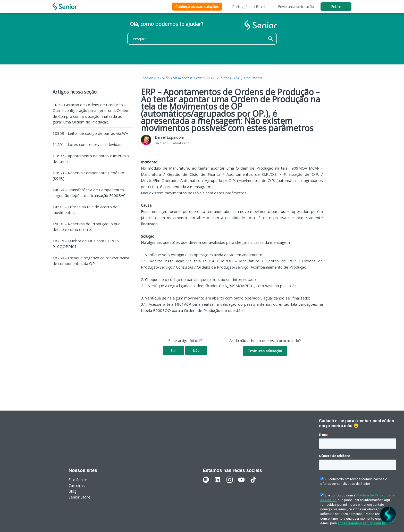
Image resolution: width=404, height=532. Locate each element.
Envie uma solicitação (296, 7)
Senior (147, 78)
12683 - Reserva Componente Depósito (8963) (88, 176)
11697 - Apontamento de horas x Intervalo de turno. (91, 159)
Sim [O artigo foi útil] (173, 351)
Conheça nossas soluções (197, 7)
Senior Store (79, 497)
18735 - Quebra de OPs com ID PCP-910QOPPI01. (86, 244)
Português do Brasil (249, 7)
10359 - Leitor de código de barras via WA (90, 133)
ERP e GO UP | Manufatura (241, 78)
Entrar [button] (336, 7)
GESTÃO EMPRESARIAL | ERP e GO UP (186, 78)
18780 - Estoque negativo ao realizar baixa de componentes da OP (91, 261)
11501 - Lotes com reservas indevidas (87, 144)
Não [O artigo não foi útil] (196, 351)
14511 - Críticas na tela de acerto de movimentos (85, 210)
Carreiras (77, 485)
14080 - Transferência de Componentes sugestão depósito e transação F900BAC (89, 193)
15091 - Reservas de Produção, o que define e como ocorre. (87, 227)
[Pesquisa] (202, 39)
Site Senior (78, 479)
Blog (73, 491)
